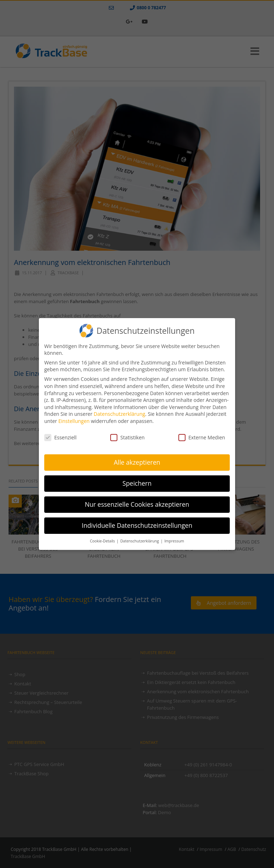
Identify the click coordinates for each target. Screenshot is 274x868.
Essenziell (60, 436)
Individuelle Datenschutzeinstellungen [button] (137, 524)
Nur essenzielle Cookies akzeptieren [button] (137, 502)
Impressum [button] (174, 539)
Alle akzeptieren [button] (137, 460)
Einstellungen (74, 419)
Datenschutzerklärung (120, 412)
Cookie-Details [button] (103, 539)
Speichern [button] (137, 481)
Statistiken (127, 436)
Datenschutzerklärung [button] (140, 539)
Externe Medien (202, 436)
